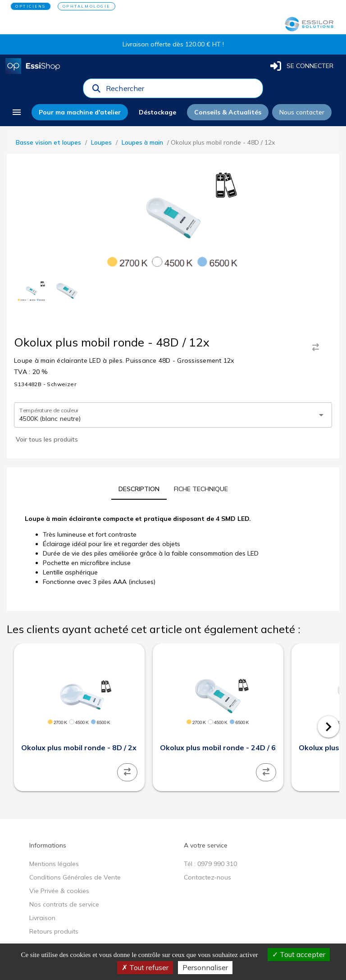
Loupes (101, 142)
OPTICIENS (31, 6)
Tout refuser (145, 967)
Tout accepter (299, 954)
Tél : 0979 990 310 (210, 864)
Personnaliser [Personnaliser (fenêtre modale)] (205, 967)
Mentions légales (54, 864)
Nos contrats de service (64, 904)
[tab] (139, 489)
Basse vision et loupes (48, 142)
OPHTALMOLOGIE (86, 6)
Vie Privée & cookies (59, 891)
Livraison (42, 918)
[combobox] (182, 91)
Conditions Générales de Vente (75, 877)
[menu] (17, 112)
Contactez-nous (207, 877)
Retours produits (54, 931)
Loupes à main (142, 142)
